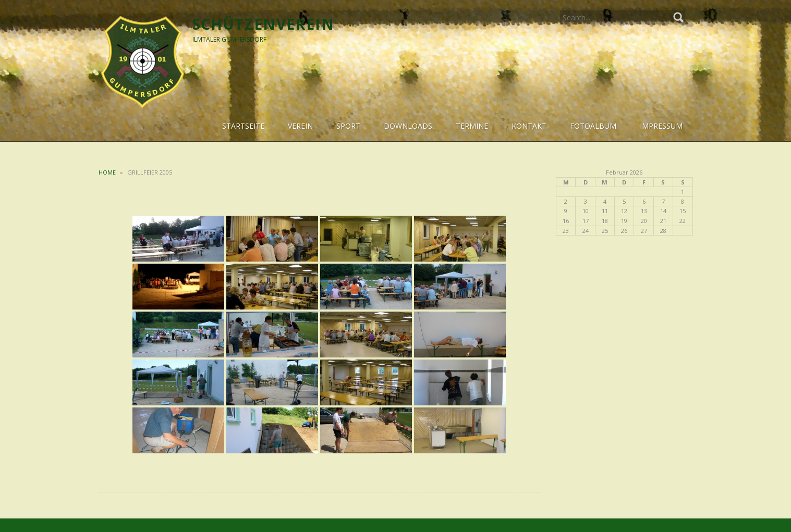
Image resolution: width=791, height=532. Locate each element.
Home (107, 172)
